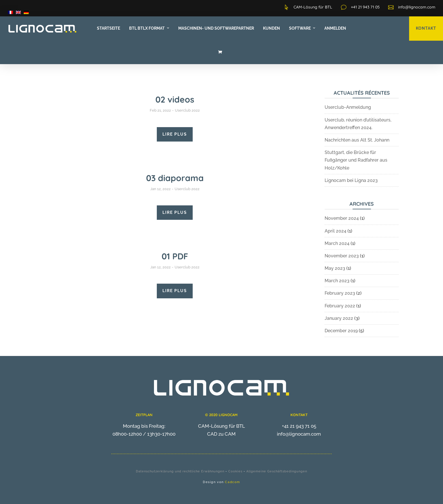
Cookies (235, 471)
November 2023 (342, 256)
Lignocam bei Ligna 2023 (351, 180)
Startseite (108, 28)
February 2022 (340, 306)
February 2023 (340, 293)
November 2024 (342, 218)
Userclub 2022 (187, 110)
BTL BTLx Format (147, 28)
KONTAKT (426, 28)
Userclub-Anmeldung (348, 107)
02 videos (175, 99)
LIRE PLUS (175, 134)
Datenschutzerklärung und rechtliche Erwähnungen (180, 471)
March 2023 (337, 281)
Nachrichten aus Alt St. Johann (357, 140)
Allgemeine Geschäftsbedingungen (277, 471)
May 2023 (335, 268)
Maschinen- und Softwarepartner (216, 28)
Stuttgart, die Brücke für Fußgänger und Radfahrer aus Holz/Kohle (356, 160)
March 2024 (337, 243)
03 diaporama (175, 178)
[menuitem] (10, 12)
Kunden (272, 28)
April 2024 (335, 231)
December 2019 (341, 331)
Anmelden (335, 28)
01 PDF (175, 256)
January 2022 (339, 318)
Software (300, 28)
